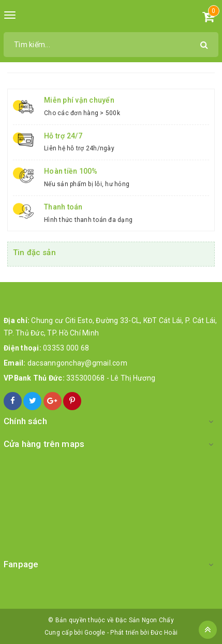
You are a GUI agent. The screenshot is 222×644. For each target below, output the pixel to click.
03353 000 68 (66, 348)
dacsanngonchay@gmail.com (77, 363)
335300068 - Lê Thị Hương (111, 378)
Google (95, 633)
